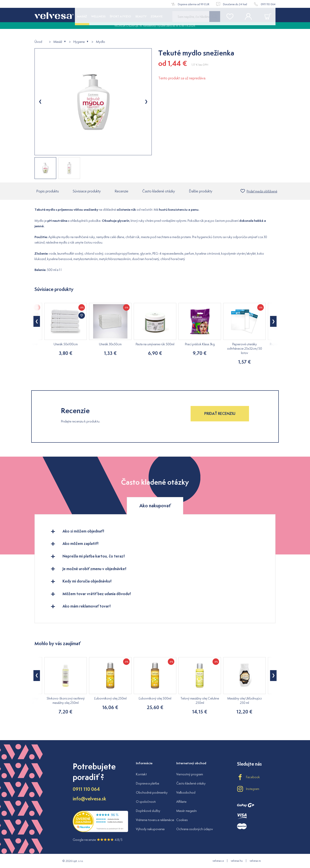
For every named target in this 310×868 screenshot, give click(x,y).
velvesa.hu (237, 861)
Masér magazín (186, 811)
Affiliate (181, 802)
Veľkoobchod (186, 792)
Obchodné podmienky (152, 792)
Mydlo (101, 42)
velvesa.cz (218, 861)
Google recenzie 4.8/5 (98, 840)
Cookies (182, 820)
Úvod (38, 42)
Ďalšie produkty (201, 191)
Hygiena (79, 42)
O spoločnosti (146, 802)
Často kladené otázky (159, 191)
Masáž (58, 42)
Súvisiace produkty (87, 191)
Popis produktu (48, 191)
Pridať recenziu (220, 413)
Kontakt (141, 774)
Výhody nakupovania (150, 829)
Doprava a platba (148, 783)
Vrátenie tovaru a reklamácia (155, 820)
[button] (37, 321)
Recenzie (121, 191)
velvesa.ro (255, 861)
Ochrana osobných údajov (195, 829)
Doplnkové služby (148, 811)
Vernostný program (190, 774)
